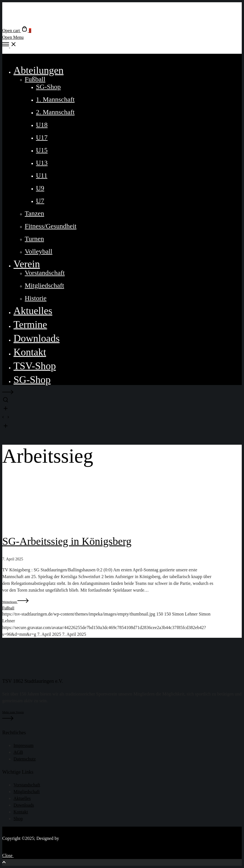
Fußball (8, 608)
